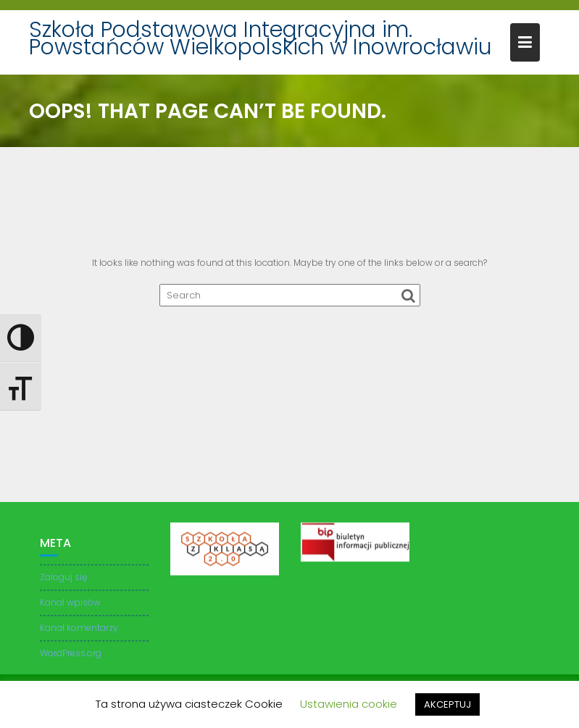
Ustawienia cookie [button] (349, 704)
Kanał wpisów (70, 604)
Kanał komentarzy (79, 630)
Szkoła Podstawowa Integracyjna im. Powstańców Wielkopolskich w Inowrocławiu (261, 38)
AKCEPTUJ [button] (447, 704)
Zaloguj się (63, 579)
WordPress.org (71, 655)
